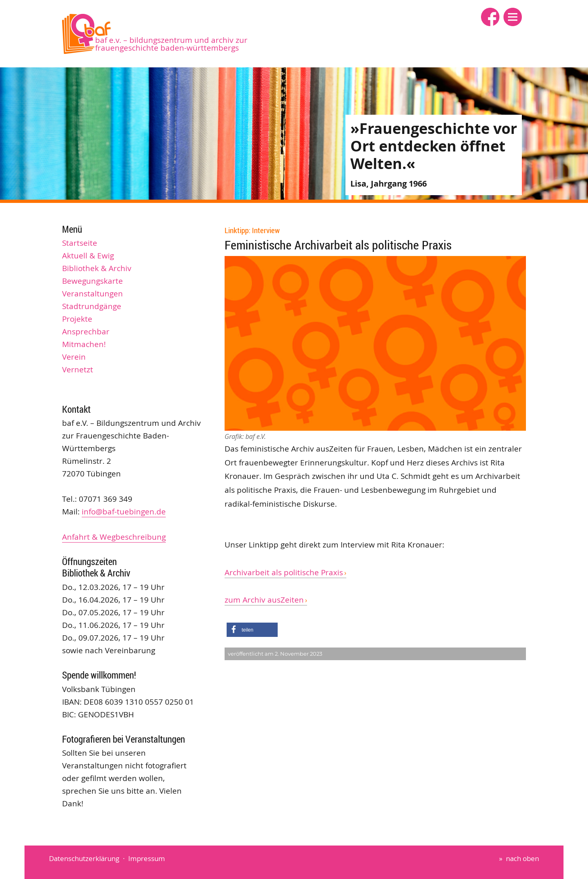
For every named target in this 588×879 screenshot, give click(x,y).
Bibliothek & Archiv (97, 268)
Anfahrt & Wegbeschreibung (114, 537)
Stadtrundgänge (92, 306)
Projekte (77, 319)
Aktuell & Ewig (88, 256)
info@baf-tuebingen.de (124, 512)
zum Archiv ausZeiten (264, 600)
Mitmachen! (84, 344)
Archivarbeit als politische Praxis (284, 572)
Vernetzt (78, 369)
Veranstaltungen (92, 294)
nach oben (522, 858)
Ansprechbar (86, 332)
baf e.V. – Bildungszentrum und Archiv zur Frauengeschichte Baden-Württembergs (171, 44)
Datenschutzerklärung (84, 858)
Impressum (147, 858)
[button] (513, 17)
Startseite (80, 243)
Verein (74, 357)
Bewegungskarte (92, 281)
